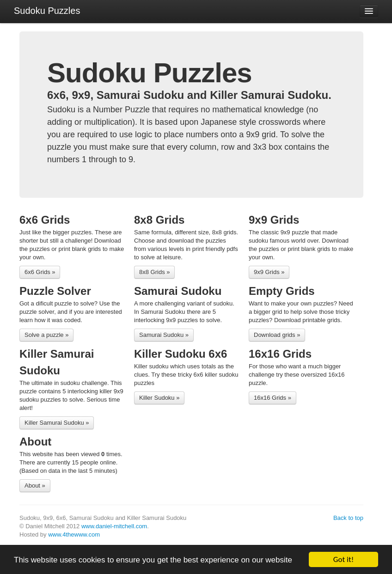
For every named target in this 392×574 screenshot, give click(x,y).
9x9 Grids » (269, 272)
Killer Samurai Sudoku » (57, 423)
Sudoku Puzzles (47, 11)
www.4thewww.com (74, 534)
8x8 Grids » (154, 272)
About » (35, 485)
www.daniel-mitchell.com (114, 526)
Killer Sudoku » (159, 398)
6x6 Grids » (40, 272)
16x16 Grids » (273, 398)
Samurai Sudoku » (164, 335)
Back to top (348, 518)
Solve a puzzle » (46, 335)
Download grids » (277, 335)
